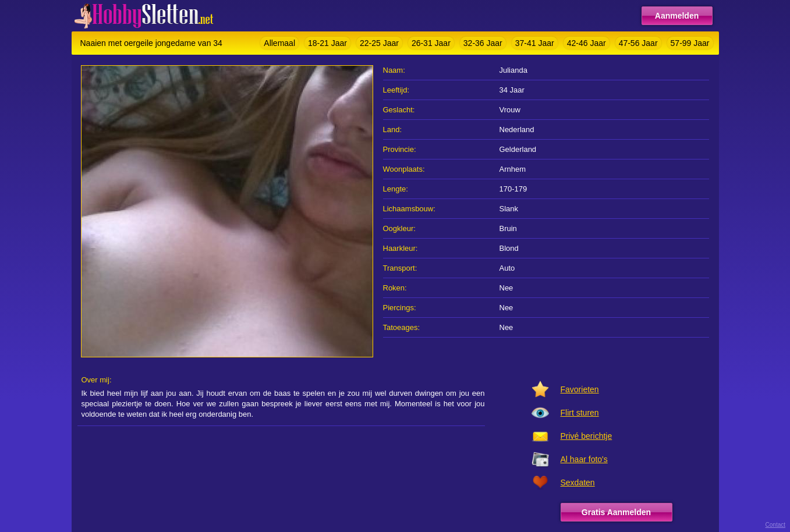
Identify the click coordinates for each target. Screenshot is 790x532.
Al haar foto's (584, 459)
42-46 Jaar (587, 43)
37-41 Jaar (535, 43)
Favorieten (580, 389)
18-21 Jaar (327, 43)
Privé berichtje (587, 436)
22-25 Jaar (379, 43)
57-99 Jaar (690, 43)
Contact (775, 525)
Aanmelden (677, 16)
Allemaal (279, 43)
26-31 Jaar (431, 43)
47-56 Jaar (638, 43)
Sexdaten (578, 483)
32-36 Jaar (483, 43)
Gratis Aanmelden (616, 512)
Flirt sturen (580, 413)
